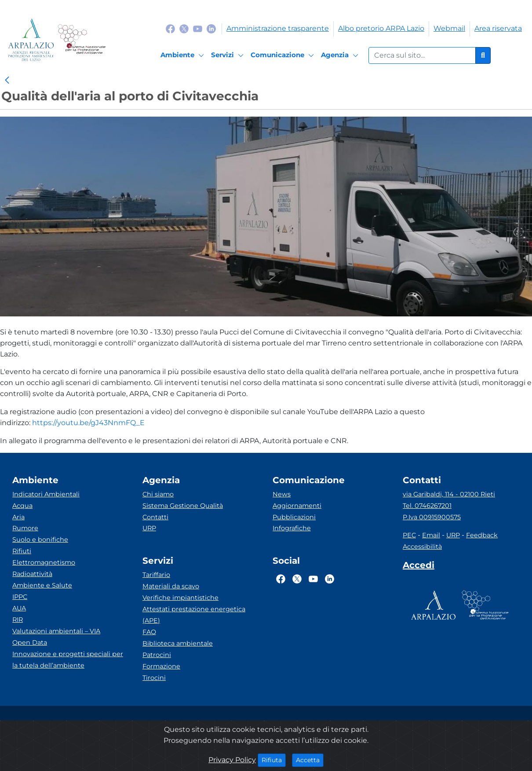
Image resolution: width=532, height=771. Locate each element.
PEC (409, 535)
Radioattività (32, 574)
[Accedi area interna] (419, 567)
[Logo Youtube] (198, 28)
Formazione (161, 666)
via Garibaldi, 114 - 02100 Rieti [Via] (449, 494)
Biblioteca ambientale (178, 643)
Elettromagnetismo (44, 562)
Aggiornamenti (297, 506)
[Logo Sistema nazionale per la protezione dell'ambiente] (82, 40)
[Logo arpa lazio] (31, 40)
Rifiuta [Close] (274, 760)
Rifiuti (22, 551)
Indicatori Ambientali (46, 494)
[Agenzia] (341, 55)
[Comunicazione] (284, 55)
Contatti (155, 517)
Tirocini (154, 678)
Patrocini (157, 655)
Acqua (22, 506)
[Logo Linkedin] (211, 28)
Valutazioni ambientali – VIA (56, 631)
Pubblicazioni (294, 517)
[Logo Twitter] (184, 28)
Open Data (30, 642)
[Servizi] (229, 55)
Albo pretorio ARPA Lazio (381, 28)
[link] (7, 81)
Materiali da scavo (171, 586)
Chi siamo (158, 494)
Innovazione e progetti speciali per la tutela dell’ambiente (68, 660)
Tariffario (156, 575)
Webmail (449, 28)
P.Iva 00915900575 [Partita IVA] (432, 517)
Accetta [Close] (310, 760)
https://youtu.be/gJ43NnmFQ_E (88, 423)
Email (431, 535)
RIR (18, 620)
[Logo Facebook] (170, 28)
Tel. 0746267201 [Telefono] (427, 506)
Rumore (25, 528)
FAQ (149, 632)
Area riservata (498, 28)
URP (149, 528)
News (282, 494)
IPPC (20, 597)
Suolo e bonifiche (40, 540)
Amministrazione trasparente (278, 28)
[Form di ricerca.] (422, 55)
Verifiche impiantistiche (180, 598)
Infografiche (292, 528)
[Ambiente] (184, 55)
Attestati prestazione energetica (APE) (194, 615)
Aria (18, 517)
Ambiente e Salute (42, 585)
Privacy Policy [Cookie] (232, 760)
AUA (19, 608)
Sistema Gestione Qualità (183, 506)
